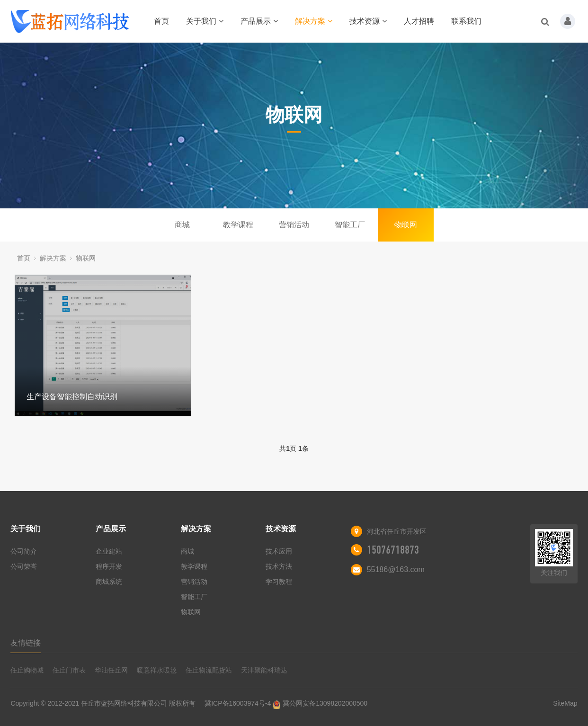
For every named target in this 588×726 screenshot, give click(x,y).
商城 (182, 225)
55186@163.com (396, 569)
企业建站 (109, 551)
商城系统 (109, 582)
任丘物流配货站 (209, 670)
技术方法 (279, 566)
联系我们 (466, 21)
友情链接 (26, 643)
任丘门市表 (69, 670)
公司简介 (24, 551)
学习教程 (279, 582)
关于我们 (205, 21)
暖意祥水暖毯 (157, 670)
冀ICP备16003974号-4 (238, 703)
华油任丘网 (111, 670)
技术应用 (279, 551)
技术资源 (368, 21)
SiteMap (565, 703)
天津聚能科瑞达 (264, 670)
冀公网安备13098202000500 (325, 703)
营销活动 (294, 225)
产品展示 (259, 21)
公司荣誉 (24, 566)
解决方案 (314, 21)
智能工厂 (350, 225)
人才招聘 (419, 21)
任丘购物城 (27, 670)
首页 (161, 21)
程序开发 (109, 566)
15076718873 (393, 550)
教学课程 (238, 225)
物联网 (406, 225)
